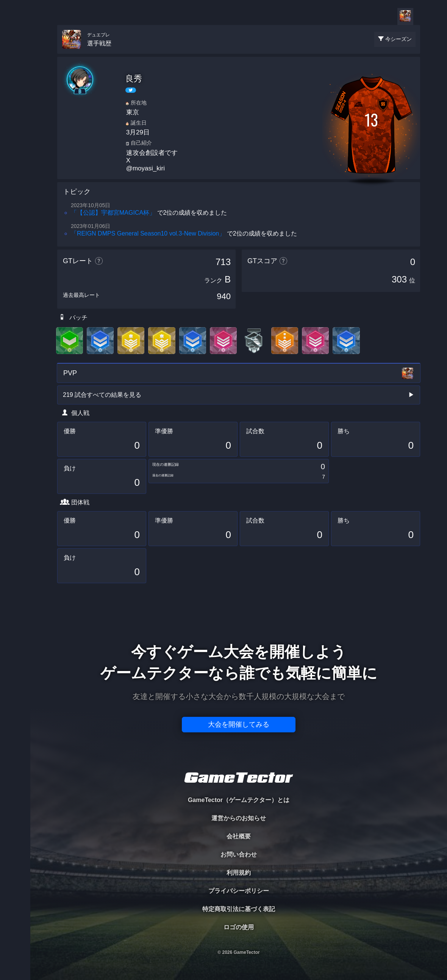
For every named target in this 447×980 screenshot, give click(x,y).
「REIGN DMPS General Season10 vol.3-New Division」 (148, 233)
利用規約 (239, 873)
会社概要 (239, 836)
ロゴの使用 (239, 927)
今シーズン (399, 39)
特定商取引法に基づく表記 (239, 909)
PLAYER (15, 85)
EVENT (15, 178)
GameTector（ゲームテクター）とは (239, 800)
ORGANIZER (15, 116)
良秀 (134, 79)
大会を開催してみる (239, 724)
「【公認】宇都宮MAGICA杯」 (113, 213)
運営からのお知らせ (239, 818)
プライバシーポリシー (239, 891)
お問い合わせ (239, 854)
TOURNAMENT (15, 54)
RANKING (15, 147)
